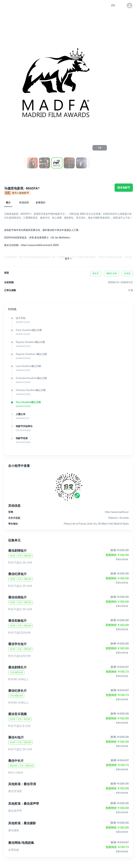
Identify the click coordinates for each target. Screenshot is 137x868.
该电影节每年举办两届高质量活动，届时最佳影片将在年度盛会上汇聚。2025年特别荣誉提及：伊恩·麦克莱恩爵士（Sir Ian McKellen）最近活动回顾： (42, 238)
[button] (113, 5)
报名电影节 (124, 188)
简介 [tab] (8, 203)
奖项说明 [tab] (24, 203)
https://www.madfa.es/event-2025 (40, 245)
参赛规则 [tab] (40, 203)
